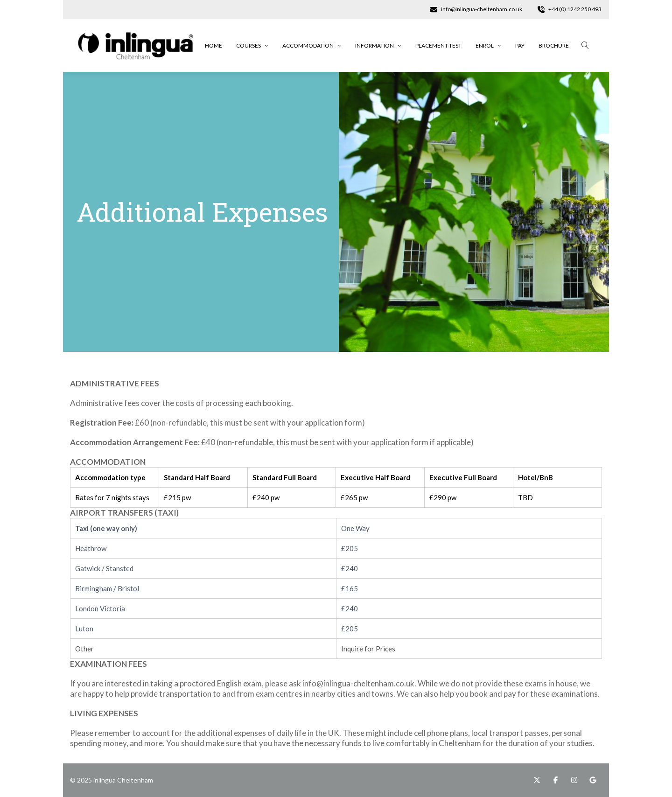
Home (213, 45)
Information (378, 45)
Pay (520, 45)
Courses (252, 45)
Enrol (488, 45)
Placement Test (438, 45)
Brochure (554, 45)
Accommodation (312, 45)
